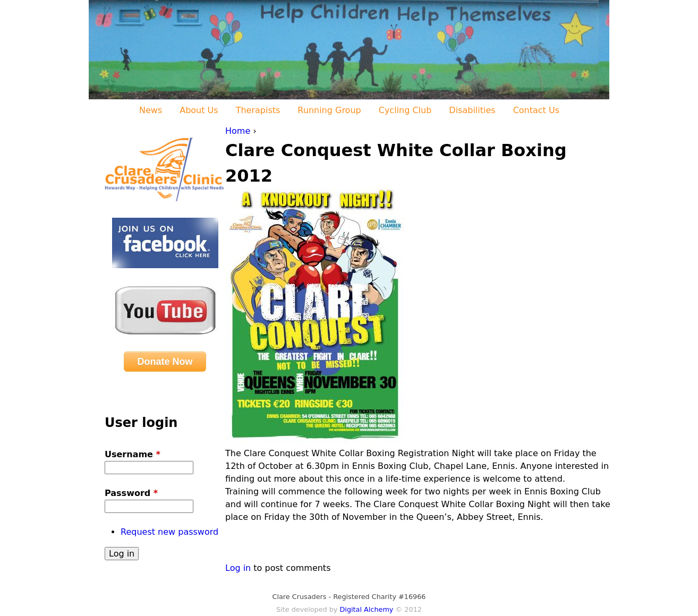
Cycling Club (405, 110)
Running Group (329, 110)
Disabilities (472, 110)
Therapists (258, 110)
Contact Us (536, 110)
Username (133, 454)
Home (238, 131)
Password (131, 493)
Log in (238, 568)
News (151, 110)
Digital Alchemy (366, 609)
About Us (199, 110)
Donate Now (165, 362)
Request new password (169, 532)
